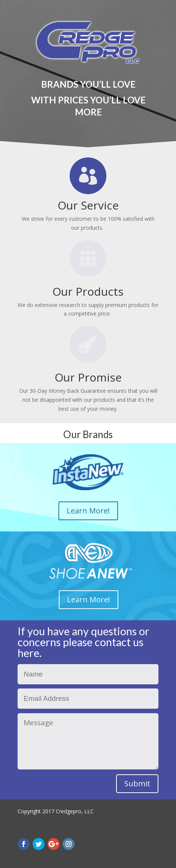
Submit (137, 783)
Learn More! (88, 511)
